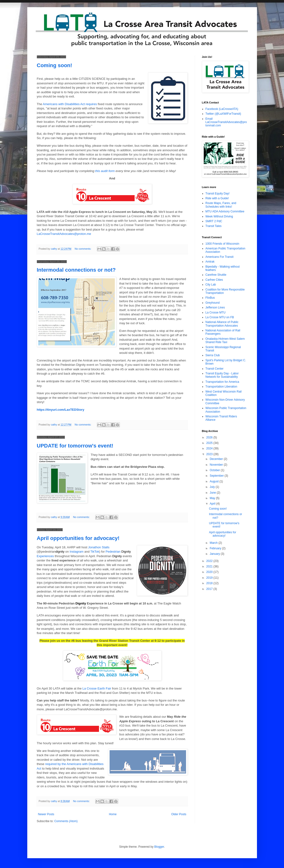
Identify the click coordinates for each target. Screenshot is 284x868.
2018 (210, 583)
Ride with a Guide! (217, 198)
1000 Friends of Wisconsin (222, 244)
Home (113, 814)
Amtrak (210, 262)
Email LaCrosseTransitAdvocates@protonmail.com (226, 122)
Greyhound (213, 303)
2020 (210, 572)
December (217, 459)
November (217, 465)
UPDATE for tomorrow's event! (75, 446)
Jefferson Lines (215, 307)
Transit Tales (214, 226)
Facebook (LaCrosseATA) (222, 109)
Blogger (159, 847)
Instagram (77, 552)
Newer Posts (46, 814)
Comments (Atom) (66, 821)
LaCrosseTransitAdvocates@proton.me (64, 234)
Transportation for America (222, 382)
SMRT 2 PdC (214, 221)
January (215, 554)
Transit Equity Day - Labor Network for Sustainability (222, 375)
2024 (210, 448)
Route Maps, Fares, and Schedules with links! (221, 205)
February (216, 548)
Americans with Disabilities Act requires (70, 104)
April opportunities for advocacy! (78, 538)
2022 (210, 561)
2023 (210, 454)
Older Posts (179, 814)
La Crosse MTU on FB (220, 317)
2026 (210, 437)
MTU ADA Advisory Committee (225, 211)
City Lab (211, 285)
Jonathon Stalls (99, 547)
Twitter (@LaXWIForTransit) (223, 114)
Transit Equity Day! (218, 194)
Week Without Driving (219, 216)
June (213, 493)
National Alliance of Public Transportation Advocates (222, 324)
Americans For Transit (220, 257)
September (217, 476)
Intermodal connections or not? (76, 270)
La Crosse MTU (216, 313)
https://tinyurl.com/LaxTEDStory (61, 410)
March (214, 543)
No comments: (83, 249)
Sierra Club (213, 355)
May (213, 498)
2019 (210, 578)
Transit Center (215, 369)
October (215, 470)
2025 (210, 443)
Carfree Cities (214, 280)
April (213, 504)
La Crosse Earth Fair (97, 688)
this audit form (105, 171)
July (213, 487)
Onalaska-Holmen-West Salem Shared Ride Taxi (225, 340)
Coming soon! (55, 65)
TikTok (95, 552)
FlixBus (210, 298)
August (214, 481)
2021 (210, 566)
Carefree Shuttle (216, 275)
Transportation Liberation (221, 387)
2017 (210, 589)
